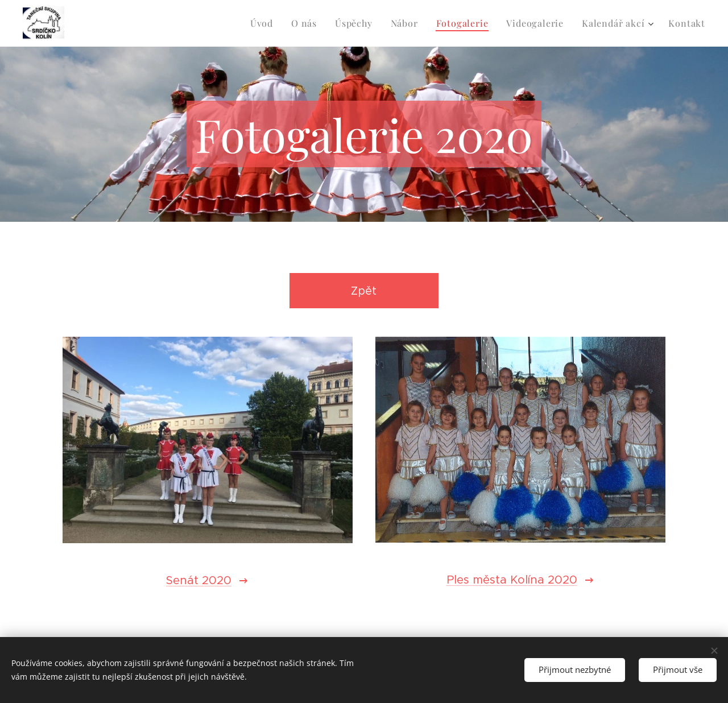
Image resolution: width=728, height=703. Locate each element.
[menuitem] (265, 23)
